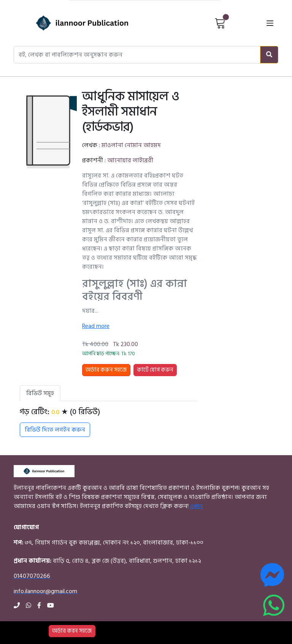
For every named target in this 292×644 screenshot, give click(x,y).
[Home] (69, 23)
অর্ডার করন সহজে (72, 631)
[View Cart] (220, 23)
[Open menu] (270, 23)
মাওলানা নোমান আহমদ (131, 145)
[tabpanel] (109, 422)
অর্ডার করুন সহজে (106, 370)
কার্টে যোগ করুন (155, 370)
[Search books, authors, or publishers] (137, 55)
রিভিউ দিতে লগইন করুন (55, 430)
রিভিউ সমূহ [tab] (40, 393)
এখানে (196, 506)
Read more (96, 326)
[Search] (269, 55)
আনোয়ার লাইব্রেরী (130, 160)
